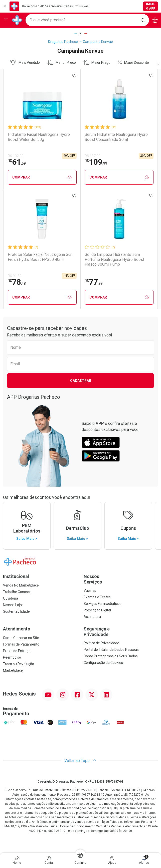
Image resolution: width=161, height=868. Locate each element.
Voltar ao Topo (81, 761)
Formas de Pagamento (21, 644)
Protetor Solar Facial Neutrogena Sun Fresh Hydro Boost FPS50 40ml (40, 257)
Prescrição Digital (97, 610)
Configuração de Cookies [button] (103, 663)
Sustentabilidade (16, 611)
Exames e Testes (97, 597)
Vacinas (90, 591)
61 (17, 162)
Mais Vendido (25, 63)
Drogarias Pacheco (63, 42)
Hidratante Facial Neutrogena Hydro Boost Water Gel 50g (39, 137)
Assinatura (92, 617)
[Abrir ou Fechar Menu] (6, 20)
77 (94, 282)
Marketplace (13, 670)
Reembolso (12, 657)
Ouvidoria (11, 598)
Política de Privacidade (101, 643)
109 (96, 162)
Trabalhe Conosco (17, 592)
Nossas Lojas (13, 605)
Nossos (121, 579)
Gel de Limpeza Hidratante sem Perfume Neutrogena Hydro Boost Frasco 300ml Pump (114, 259)
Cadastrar (81, 381)
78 (17, 282)
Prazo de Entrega (17, 651)
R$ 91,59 (15, 276)
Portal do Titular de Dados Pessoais (112, 650)
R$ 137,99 (93, 156)
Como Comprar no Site (21, 638)
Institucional (16, 576)
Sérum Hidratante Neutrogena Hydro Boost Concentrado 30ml (116, 137)
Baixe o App (151, 6)
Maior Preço (97, 63)
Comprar (42, 177)
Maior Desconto (133, 63)
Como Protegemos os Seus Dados (111, 656)
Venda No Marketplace (21, 585)
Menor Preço (62, 63)
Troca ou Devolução (19, 664)
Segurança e (121, 632)
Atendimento (17, 629)
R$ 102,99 (16, 156)
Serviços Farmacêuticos (103, 604)
